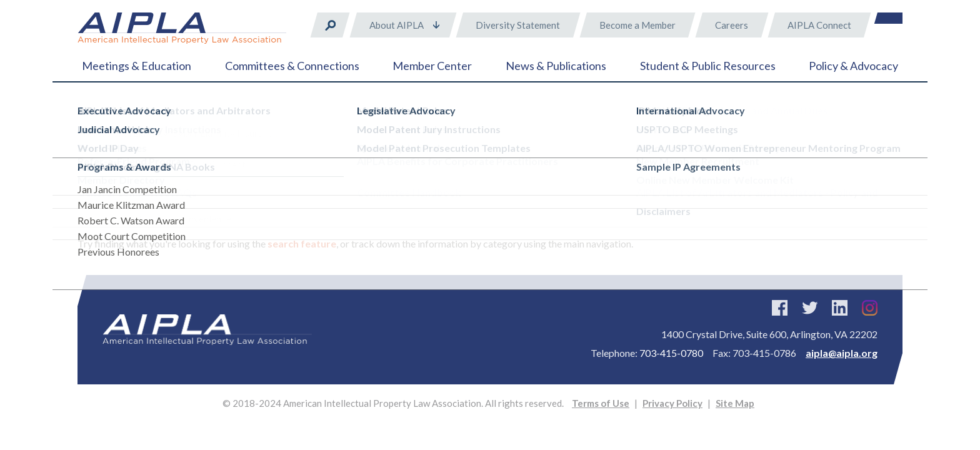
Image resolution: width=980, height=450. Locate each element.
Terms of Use (601, 403)
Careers (732, 25)
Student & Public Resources (708, 66)
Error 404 (136, 112)
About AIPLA (397, 25)
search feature (302, 243)
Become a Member (637, 25)
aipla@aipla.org (842, 353)
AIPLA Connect (819, 25)
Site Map (735, 403)
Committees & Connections (292, 66)
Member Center (432, 66)
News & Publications (556, 66)
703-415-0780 (671, 353)
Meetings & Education (137, 66)
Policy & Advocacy (853, 66)
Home (90, 112)
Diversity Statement (518, 25)
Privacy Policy (672, 403)
